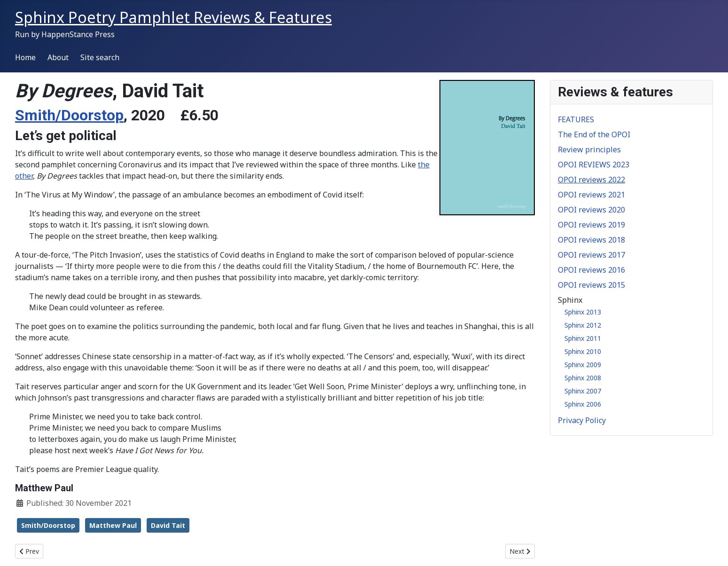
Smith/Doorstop (69, 115)
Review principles (589, 149)
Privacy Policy (582, 420)
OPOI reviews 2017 (591, 255)
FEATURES (576, 119)
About (58, 57)
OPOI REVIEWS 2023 (594, 165)
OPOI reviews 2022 (591, 180)
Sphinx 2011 (583, 338)
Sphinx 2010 (583, 351)
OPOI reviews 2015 (591, 285)
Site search (100, 57)
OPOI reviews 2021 (591, 195)
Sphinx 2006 (583, 404)
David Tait (168, 525)
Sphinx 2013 (583, 312)
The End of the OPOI (594, 134)
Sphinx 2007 (583, 391)
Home (25, 57)
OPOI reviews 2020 (591, 210)
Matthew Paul (113, 525)
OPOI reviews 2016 (591, 270)
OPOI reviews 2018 (591, 240)
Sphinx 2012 (583, 325)
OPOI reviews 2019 (591, 225)
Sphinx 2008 (583, 378)
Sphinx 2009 (583, 365)
